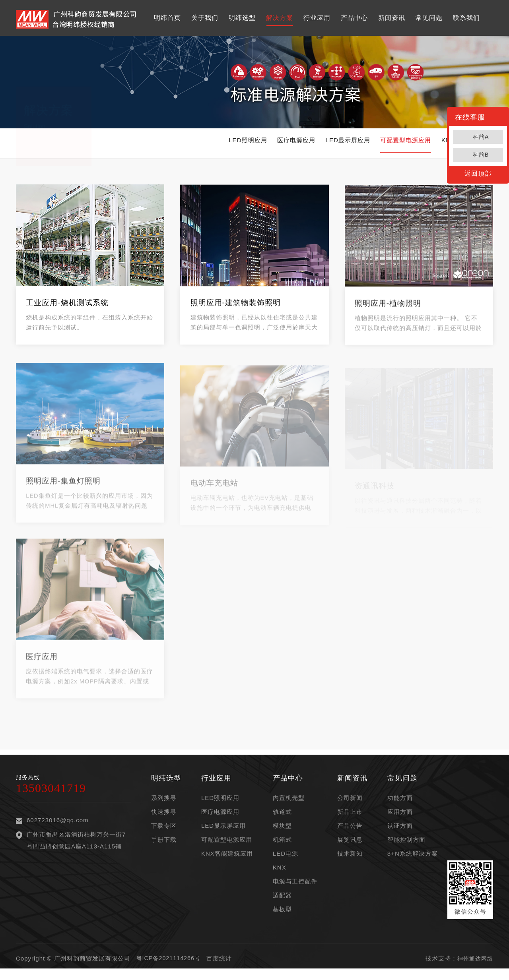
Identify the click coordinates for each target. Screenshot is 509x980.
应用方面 (400, 818)
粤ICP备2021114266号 (170, 965)
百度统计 (222, 965)
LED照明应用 (168, 143)
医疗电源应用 (235, 143)
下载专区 (164, 832)
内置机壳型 (289, 804)
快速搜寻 (164, 818)
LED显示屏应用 (305, 143)
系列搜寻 (164, 804)
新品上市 (350, 818)
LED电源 (286, 860)
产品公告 (350, 832)
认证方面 (400, 832)
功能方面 (400, 804)
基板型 (282, 915)
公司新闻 (350, 804)
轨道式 (282, 818)
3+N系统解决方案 (413, 860)
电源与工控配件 (295, 888)
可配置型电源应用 (383, 143)
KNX (280, 874)
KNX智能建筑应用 (227, 860)
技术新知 (350, 860)
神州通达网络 (474, 965)
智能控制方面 (406, 846)
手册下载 (164, 846)
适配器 (282, 902)
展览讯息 (350, 846)
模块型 (282, 832)
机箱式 (282, 846)
